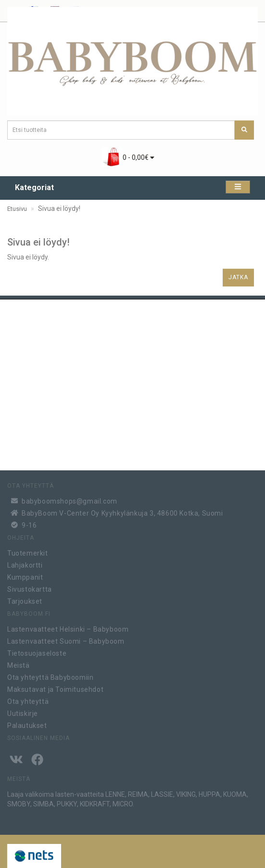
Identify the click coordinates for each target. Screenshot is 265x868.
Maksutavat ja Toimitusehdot (55, 687)
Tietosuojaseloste (37, 651)
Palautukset (27, 724)
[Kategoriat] (238, 187)
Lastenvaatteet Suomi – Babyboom (66, 639)
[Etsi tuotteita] (244, 130)
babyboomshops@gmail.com (69, 499)
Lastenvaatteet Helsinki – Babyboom (68, 627)
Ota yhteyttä (28, 700)
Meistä (19, 663)
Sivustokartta (30, 587)
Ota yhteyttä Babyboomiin (50, 675)
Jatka (238, 277)
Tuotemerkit (28, 551)
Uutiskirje (23, 712)
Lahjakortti (25, 563)
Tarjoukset (25, 599)
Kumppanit (25, 575)
